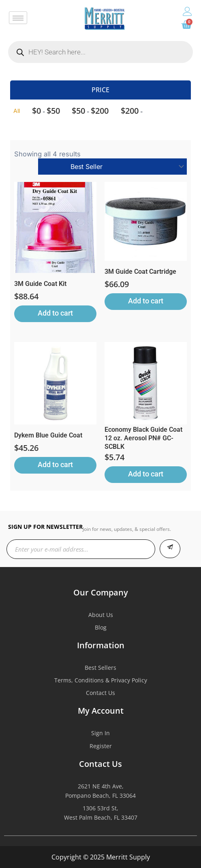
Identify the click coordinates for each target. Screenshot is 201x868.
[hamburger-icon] (18, 18)
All (17, 111)
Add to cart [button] (55, 313)
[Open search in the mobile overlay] (100, 52)
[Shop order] (112, 167)
